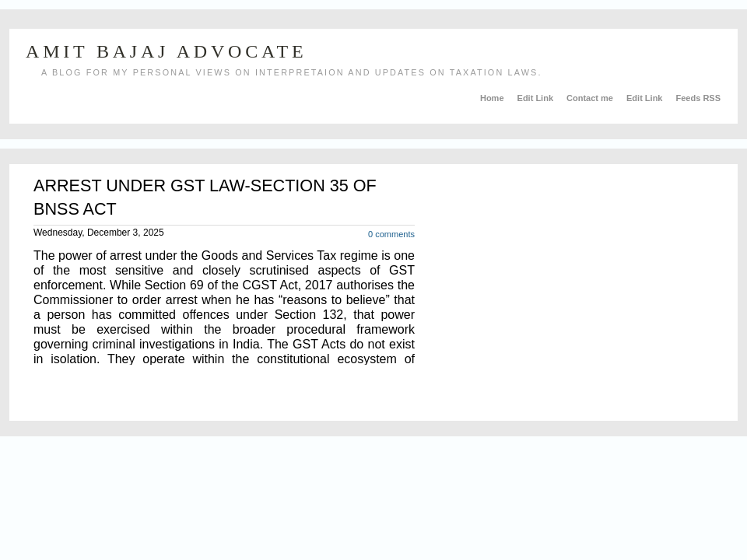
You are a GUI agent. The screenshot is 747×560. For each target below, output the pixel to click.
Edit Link (537, 98)
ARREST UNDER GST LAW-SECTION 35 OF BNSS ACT (205, 197)
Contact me (591, 98)
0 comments (391, 234)
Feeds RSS (698, 98)
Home (493, 98)
